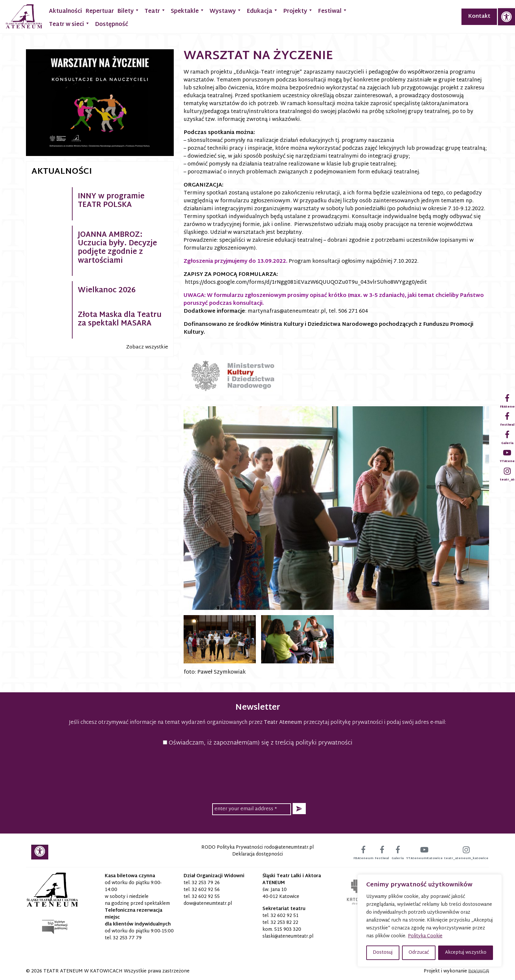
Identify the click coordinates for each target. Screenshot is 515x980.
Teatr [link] (155, 11)
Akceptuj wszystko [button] (466, 953)
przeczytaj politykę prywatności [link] (343, 723)
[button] (299, 809)
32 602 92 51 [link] (285, 916)
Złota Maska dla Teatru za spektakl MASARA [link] (120, 320)
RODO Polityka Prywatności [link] (232, 847)
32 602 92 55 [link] (206, 897)
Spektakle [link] (188, 11)
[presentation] (257, 774)
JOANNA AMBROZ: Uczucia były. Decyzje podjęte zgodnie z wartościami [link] (117, 248)
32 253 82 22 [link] (284, 923)
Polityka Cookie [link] (425, 936)
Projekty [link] (298, 11)
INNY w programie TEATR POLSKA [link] (111, 201)
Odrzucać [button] (419, 953)
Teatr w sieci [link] (69, 24)
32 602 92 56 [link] (206, 890)
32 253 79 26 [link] (206, 883)
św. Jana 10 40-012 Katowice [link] (281, 893)
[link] (506, 17)
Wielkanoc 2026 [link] (107, 291)
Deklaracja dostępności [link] (257, 854)
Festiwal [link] (333, 11)
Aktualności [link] (66, 11)
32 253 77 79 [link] (127, 938)
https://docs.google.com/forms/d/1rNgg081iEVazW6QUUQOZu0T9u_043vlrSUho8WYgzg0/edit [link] (306, 283)
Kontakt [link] (479, 17)
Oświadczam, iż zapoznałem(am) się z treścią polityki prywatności (258, 743)
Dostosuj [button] (383, 953)
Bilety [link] (128, 11)
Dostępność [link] (112, 24)
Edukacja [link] (262, 11)
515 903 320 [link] (288, 930)
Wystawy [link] (226, 11)
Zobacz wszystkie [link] (147, 347)
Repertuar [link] (100, 11)
